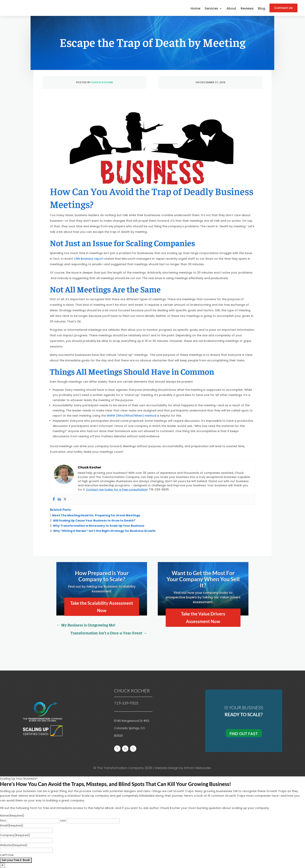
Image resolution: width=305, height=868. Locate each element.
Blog (262, 9)
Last (63, 821)
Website (14, 845)
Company (15, 835)
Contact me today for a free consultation (117, 490)
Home (195, 9)
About (231, 9)
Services (211, 9)
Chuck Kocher (102, 82)
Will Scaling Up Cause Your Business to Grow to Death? (94, 521)
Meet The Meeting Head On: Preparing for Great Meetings (96, 515)
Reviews (247, 9)
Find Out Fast (244, 734)
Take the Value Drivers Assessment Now (203, 617)
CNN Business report (89, 259)
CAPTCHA (7, 855)
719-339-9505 (126, 703)
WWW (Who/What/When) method (131, 416)
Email (12, 825)
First (3, 821)
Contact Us (283, 8)
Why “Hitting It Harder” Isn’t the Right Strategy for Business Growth (104, 531)
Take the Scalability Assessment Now (102, 607)
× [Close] (2, 865)
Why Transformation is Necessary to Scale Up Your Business (99, 526)
